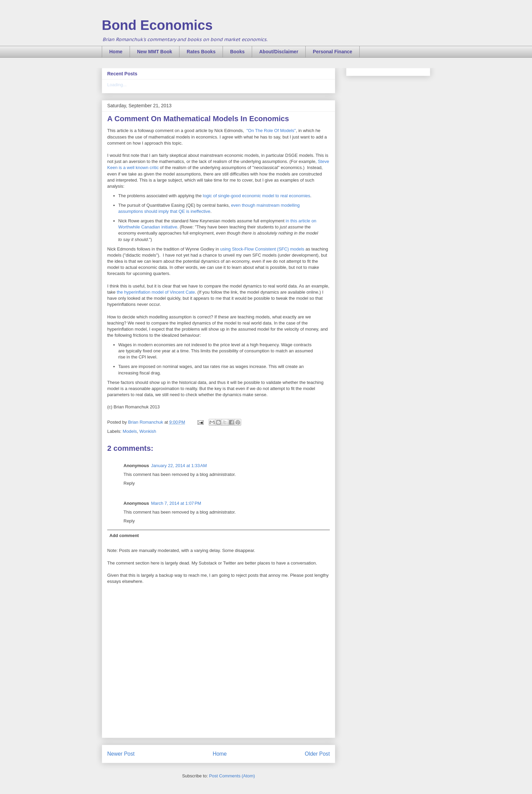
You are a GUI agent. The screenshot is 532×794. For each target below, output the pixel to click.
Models (130, 431)
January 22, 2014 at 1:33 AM (179, 466)
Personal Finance (332, 52)
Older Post (317, 754)
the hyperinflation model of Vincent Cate (156, 292)
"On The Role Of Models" (271, 131)
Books (237, 52)
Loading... (117, 85)
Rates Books (201, 52)
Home (116, 52)
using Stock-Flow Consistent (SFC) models (262, 249)
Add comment (124, 536)
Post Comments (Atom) (232, 776)
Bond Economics (157, 25)
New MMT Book (155, 52)
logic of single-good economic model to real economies (257, 196)
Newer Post (121, 754)
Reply (129, 483)
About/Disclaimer (279, 52)
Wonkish (148, 431)
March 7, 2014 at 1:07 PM (176, 503)
